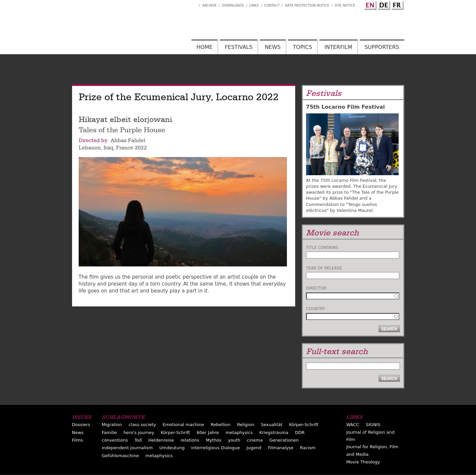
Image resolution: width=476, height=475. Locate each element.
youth (234, 440)
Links (254, 5)
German (383, 4)
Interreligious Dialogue (216, 448)
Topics (302, 47)
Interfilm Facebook (194, 4)
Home (204, 47)
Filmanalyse (281, 448)
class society (142, 425)
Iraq (108, 148)
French (397, 4)
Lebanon (90, 148)
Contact (272, 5)
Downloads (233, 5)
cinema (255, 440)
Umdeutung (172, 448)
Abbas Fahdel (128, 140)
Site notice (345, 5)
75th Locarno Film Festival (346, 107)
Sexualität (272, 425)
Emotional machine (183, 425)
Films (78, 440)
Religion (246, 425)
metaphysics (239, 433)
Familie (109, 433)
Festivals (239, 47)
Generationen (284, 440)
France (125, 148)
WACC (353, 425)
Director (316, 288)
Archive (210, 5)
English (370, 4)
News (273, 47)
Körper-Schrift (304, 425)
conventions (115, 440)
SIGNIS (373, 425)
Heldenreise (161, 440)
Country (316, 309)
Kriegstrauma (274, 433)
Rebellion (220, 425)
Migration (112, 425)
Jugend (254, 448)
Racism (308, 448)
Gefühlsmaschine (120, 456)
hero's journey (139, 433)
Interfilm (338, 47)
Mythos (214, 440)
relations (190, 440)
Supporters (382, 47)
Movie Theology (363, 462)
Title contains (322, 248)
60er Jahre (208, 433)
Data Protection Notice (307, 5)
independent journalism (127, 448)
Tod (138, 440)
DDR (300, 433)
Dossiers (81, 425)
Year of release (324, 268)
